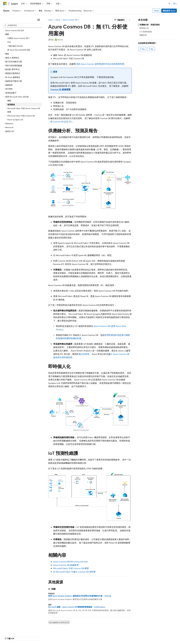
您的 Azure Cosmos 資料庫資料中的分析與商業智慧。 (101, 64)
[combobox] (23, 25)
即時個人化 (144, 28)
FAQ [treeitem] (9, 42)
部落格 (99, 636)
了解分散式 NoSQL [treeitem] (15, 46)
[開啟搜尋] (169, 4)
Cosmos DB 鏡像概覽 (60, 89)
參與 (109, 636)
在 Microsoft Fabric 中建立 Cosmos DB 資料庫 (74, 572)
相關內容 (143, 35)
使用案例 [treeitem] (11, 104)
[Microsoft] (5, 4)
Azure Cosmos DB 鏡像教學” (66, 565)
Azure (58, 20)
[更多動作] (129, 20)
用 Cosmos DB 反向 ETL (61, 122)
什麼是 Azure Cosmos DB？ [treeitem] (19, 38)
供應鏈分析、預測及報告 (150, 25)
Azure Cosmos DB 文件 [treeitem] (15, 30)
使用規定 (147, 636)
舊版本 (91, 636)
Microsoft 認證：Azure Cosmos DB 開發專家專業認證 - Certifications (77, 607)
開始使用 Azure (169, 11)
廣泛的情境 (84, 354)
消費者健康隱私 (131, 636)
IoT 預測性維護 (146, 32)
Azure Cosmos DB (70, 20)
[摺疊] (39, 20)
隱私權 (117, 636)
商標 (155, 636)
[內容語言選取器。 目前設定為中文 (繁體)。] (10, 636)
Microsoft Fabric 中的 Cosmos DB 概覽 (71, 568)
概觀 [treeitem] (9, 101)
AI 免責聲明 (80, 636)
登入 (175, 3)
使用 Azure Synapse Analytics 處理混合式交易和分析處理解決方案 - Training (80, 596)
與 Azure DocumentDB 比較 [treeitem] (19, 50)
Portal (156, 11)
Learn (50, 20)
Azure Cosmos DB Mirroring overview (71, 562)
